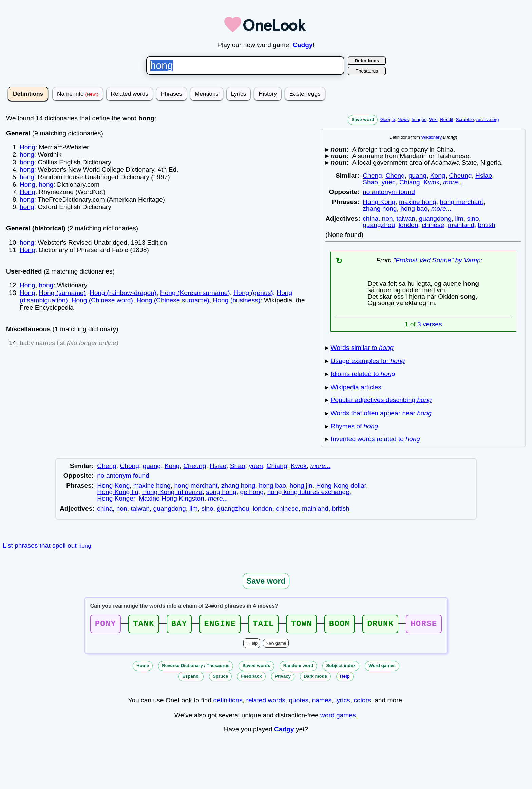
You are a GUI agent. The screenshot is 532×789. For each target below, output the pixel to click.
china (370, 218)
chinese (433, 225)
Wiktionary (431, 137)
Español (191, 678)
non (387, 218)
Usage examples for (368, 361)
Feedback (251, 678)
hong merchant (461, 202)
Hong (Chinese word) (102, 300)
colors (362, 702)
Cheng (372, 176)
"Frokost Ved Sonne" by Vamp (437, 260)
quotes (299, 702)
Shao (370, 182)
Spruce (220, 678)
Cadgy (303, 45)
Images (419, 120)
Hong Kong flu (118, 492)
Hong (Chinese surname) (173, 300)
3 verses (430, 324)
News (403, 120)
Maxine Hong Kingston (172, 498)
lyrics (343, 702)
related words (266, 702)
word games (338, 717)
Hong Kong (379, 202)
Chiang (410, 182)
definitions (228, 702)
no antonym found (389, 192)
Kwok (431, 182)
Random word (298, 668)
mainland (461, 225)
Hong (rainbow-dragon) (123, 293)
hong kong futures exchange (308, 492)
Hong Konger (116, 498)
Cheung (460, 176)
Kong (438, 176)
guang (417, 176)
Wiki (433, 120)
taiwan (406, 218)
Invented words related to (375, 439)
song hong (221, 492)
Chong (395, 176)
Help (253, 645)
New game (276, 645)
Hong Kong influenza (172, 492)
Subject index (341, 668)
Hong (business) (237, 300)
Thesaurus (367, 71)
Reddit (447, 120)
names (322, 702)
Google (388, 120)
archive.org (488, 120)
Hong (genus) (253, 293)
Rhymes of (355, 426)
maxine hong (418, 202)
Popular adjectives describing (381, 400)
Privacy (283, 678)
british (487, 225)
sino (473, 218)
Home (143, 668)
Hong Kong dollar (341, 485)
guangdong (435, 218)
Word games (382, 668)
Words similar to (362, 348)
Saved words (256, 668)
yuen (389, 182)
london (408, 225)
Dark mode (315, 678)
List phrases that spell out (47, 546)
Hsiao (484, 176)
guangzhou (379, 225)
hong (27, 155)
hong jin (301, 485)
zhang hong (380, 209)
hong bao (414, 209)
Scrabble (465, 120)
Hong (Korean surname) (195, 293)
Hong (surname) (63, 293)
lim (459, 218)
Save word (363, 120)
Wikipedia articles (356, 387)
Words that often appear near (381, 413)
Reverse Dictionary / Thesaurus (196, 668)
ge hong (252, 492)
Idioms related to (363, 374)
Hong (27, 147)
